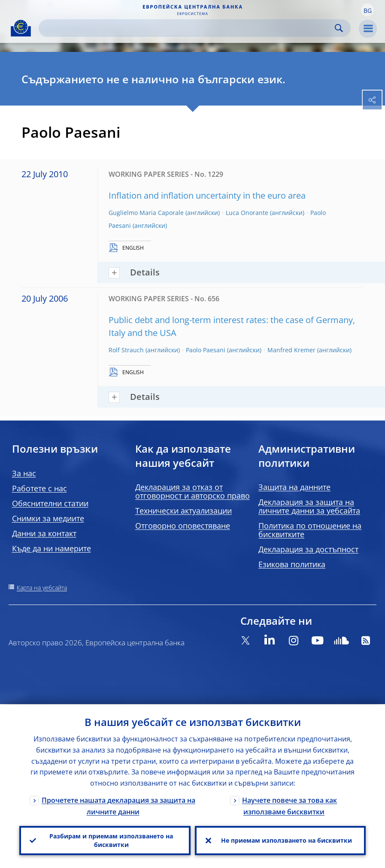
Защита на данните (294, 487)
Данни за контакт (44, 533)
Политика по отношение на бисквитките (310, 530)
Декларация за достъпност (308, 549)
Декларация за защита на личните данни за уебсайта (309, 506)
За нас (24, 473)
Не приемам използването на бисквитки (286, 840)
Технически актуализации (183, 511)
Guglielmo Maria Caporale (146, 213)
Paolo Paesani (206, 350)
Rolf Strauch (126, 350)
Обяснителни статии (50, 503)
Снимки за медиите (48, 518)
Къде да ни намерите (52, 548)
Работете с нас (39, 488)
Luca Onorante (247, 213)
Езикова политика (292, 564)
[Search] (188, 28)
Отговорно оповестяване (183, 526)
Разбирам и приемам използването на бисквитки (111, 840)
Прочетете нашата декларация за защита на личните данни (118, 806)
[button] (367, 10)
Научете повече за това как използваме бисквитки (290, 806)
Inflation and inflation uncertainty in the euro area (207, 195)
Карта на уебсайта (42, 588)
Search (339, 28)
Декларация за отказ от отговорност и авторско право (192, 491)
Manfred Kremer (291, 350)
